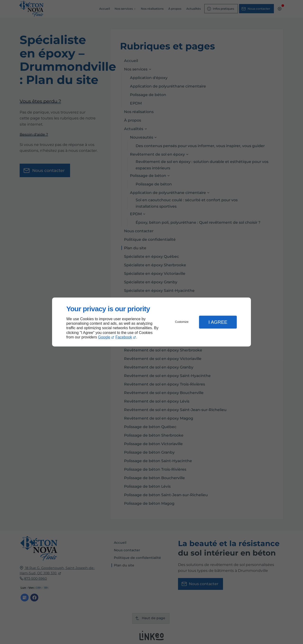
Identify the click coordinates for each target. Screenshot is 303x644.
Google (104, 337)
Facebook (124, 337)
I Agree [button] (218, 322)
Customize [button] (182, 322)
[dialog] (151, 322)
